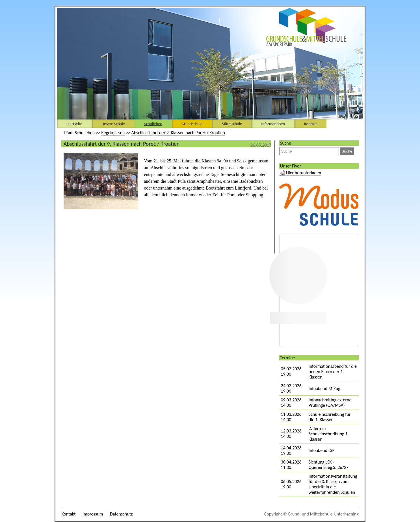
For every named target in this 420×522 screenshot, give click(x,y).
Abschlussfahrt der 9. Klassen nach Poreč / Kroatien (178, 133)
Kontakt (310, 124)
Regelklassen (113, 133)
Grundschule (192, 124)
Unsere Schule (113, 124)
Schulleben (153, 124)
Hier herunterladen (304, 173)
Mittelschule (232, 124)
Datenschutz (121, 514)
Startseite (74, 124)
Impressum (93, 514)
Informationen (273, 124)
